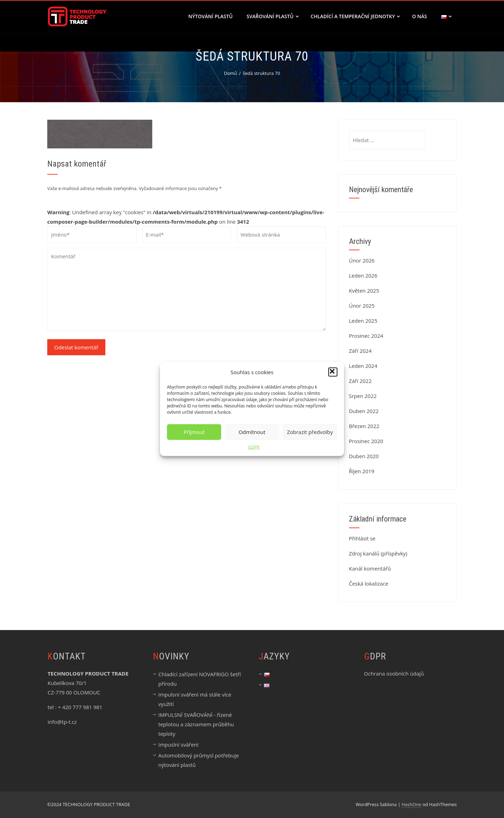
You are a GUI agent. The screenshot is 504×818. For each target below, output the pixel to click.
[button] (333, 372)
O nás (419, 16)
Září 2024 (360, 351)
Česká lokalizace (369, 583)
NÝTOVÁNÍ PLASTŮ (211, 16)
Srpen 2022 (363, 396)
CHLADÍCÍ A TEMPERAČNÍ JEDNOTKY (355, 16)
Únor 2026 (362, 260)
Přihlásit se (362, 538)
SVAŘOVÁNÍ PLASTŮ (273, 16)
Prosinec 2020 (366, 441)
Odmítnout (252, 432)
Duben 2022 (364, 411)
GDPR (254, 447)
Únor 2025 (362, 306)
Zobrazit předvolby (310, 432)
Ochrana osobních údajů (394, 673)
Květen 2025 (364, 291)
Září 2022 (360, 381)
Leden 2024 (363, 366)
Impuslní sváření (178, 744)
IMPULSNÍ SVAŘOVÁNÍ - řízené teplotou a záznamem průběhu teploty (196, 724)
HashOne (411, 804)
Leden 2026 (363, 275)
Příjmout (194, 432)
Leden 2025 (363, 321)
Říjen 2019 (362, 471)
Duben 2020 (364, 456)
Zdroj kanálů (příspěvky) (378, 553)
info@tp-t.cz (62, 722)
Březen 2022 (364, 426)
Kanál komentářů (370, 568)
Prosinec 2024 (366, 336)
